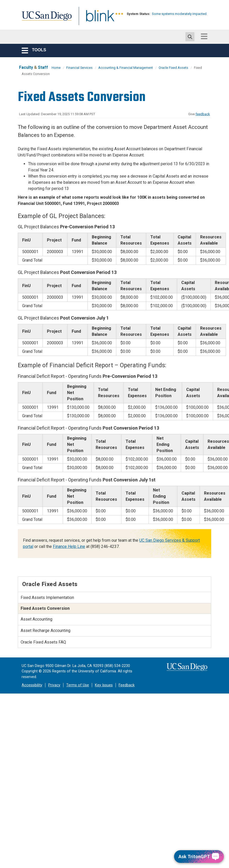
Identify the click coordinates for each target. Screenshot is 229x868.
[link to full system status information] (120, 14)
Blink (95, 19)
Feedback (127, 685)
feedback (203, 114)
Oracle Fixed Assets (173, 68)
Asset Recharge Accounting (46, 631)
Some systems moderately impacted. (180, 14)
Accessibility (32, 685)
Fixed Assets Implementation (47, 598)
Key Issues (104, 685)
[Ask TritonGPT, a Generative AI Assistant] (199, 857)
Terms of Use (78, 685)
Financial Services (79, 68)
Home (56, 68)
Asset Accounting (36, 619)
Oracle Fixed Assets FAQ (43, 642)
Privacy (54, 685)
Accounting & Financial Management (126, 68)
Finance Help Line (69, 546)
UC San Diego (45, 19)
